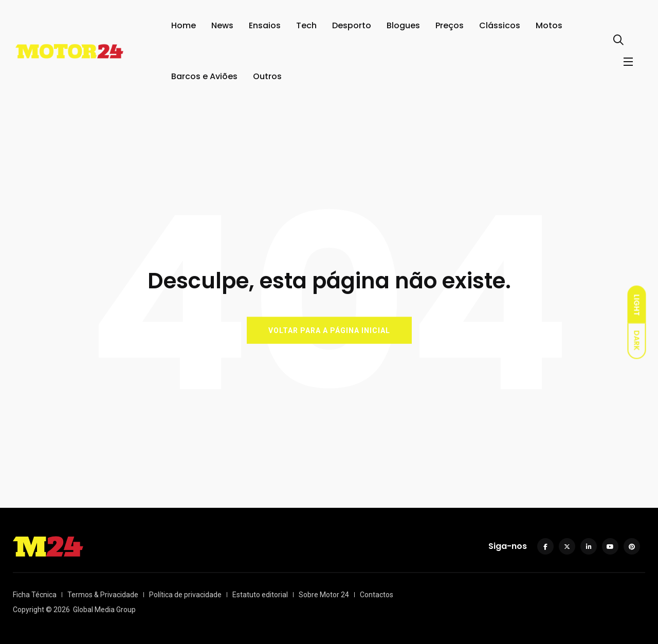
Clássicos (500, 25)
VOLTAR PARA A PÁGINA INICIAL (329, 330)
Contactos (377, 595)
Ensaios (265, 25)
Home (184, 25)
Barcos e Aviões (204, 76)
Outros (267, 76)
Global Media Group (104, 610)
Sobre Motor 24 (324, 595)
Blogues (403, 25)
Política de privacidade (185, 595)
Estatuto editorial (260, 595)
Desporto (352, 25)
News (222, 25)
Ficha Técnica (35, 595)
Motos (549, 25)
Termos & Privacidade (103, 595)
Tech (306, 25)
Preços (450, 25)
